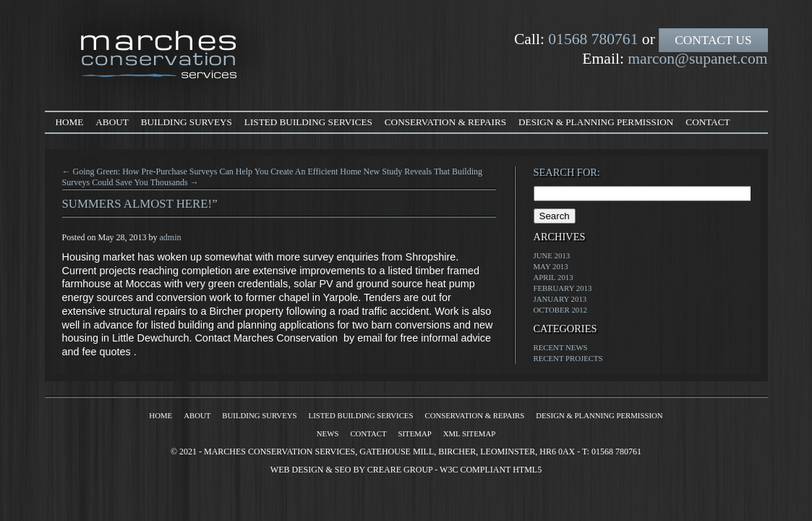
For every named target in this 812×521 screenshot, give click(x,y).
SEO (343, 470)
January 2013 (560, 299)
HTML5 (527, 470)
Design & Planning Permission (596, 122)
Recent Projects (568, 358)
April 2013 (554, 277)
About (112, 122)
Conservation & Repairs (445, 122)
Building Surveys (187, 122)
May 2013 (551, 266)
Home (70, 122)
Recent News (561, 347)
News (328, 433)
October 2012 (561, 310)
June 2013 (552, 255)
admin (171, 237)
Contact (708, 122)
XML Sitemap (469, 433)
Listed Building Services (308, 122)
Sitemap (415, 433)
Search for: (567, 172)
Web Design (297, 470)
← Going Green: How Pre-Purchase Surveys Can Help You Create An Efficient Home (212, 171)
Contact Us (713, 40)
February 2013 (563, 288)
